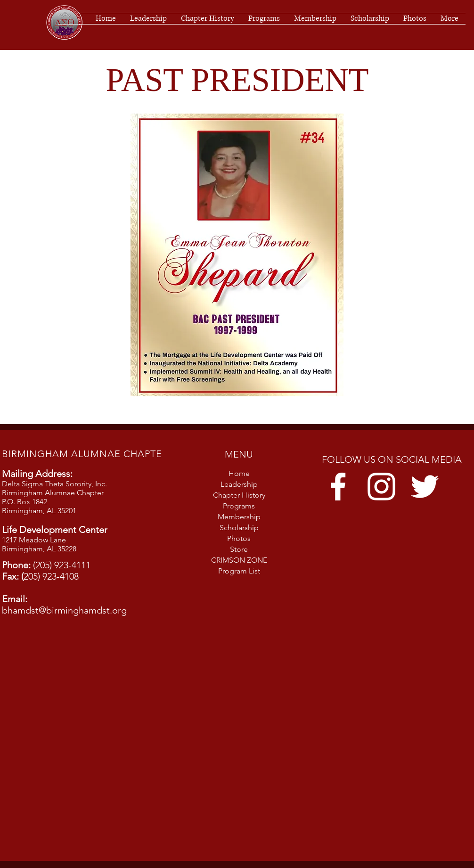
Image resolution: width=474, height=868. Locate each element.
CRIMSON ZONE (239, 560)
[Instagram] (381, 487)
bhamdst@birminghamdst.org (64, 610)
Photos (239, 538)
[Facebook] (338, 487)
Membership (239, 517)
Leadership (239, 484)
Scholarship (239, 528)
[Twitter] (425, 487)
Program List (239, 571)
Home (239, 473)
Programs (239, 506)
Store (239, 549)
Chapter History (239, 495)
